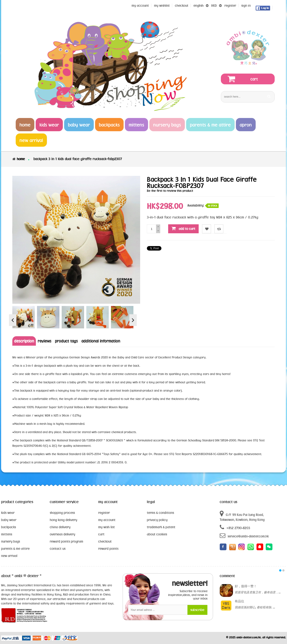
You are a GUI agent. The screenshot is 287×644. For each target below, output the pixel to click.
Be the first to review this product (170, 191)
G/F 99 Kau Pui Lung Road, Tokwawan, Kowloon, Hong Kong (242, 516)
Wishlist (207, 229)
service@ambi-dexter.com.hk (244, 536)
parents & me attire (15, 549)
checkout (105, 541)
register (230, 5)
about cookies (157, 534)
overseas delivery (62, 534)
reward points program (66, 541)
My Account (140, 5)
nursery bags (11, 541)
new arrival (9, 556)
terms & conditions (160, 513)
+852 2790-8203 (235, 527)
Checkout (182, 5)
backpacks (9, 527)
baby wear (9, 520)
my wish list (107, 527)
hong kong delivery (63, 520)
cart (101, 534)
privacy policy (157, 520)
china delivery (60, 527)
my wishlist (162, 5)
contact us (58, 549)
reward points (108, 549)
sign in (246, 5)
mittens (7, 534)
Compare (219, 229)
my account (107, 520)
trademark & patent (161, 527)
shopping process (62, 513)
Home (21, 159)
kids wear (8, 513)
